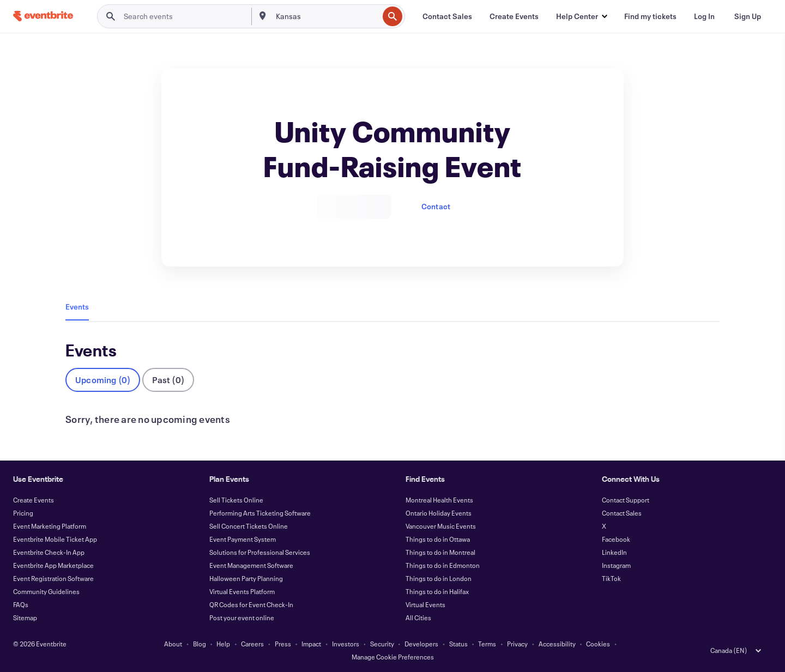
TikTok (611, 578)
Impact (311, 644)
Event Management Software (251, 565)
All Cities (418, 617)
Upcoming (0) (103, 380)
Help (223, 644)
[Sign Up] (748, 16)
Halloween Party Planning (246, 578)
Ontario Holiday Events (439, 513)
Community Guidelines (46, 591)
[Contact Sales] (447, 16)
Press (283, 644)
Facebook (616, 539)
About (173, 644)
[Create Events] (514, 16)
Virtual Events (425, 604)
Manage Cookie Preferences (393, 657)
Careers (252, 644)
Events (77, 307)
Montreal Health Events (439, 500)
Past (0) (168, 380)
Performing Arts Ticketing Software (260, 513)
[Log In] (704, 16)
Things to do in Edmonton (443, 565)
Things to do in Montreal (440, 552)
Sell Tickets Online (236, 500)
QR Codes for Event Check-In (251, 604)
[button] (581, 16)
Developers (421, 644)
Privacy (517, 644)
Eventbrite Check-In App (49, 552)
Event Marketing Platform (50, 526)
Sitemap (25, 617)
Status (458, 644)
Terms (487, 644)
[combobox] (326, 16)
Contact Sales (622, 513)
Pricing (23, 513)
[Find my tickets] (650, 16)
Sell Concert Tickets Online (249, 526)
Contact (436, 206)
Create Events (34, 500)
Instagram (616, 565)
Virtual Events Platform (242, 591)
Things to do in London (439, 578)
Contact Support (626, 500)
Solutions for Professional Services (260, 552)
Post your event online (242, 617)
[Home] (43, 16)
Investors (346, 644)
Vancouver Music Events (441, 526)
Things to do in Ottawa (438, 539)
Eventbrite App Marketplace (53, 565)
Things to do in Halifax (437, 591)
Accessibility (557, 644)
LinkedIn (614, 552)
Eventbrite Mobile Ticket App (55, 539)
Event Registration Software (53, 578)
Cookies (598, 644)
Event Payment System (243, 539)
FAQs (21, 604)
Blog (200, 644)
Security (382, 644)
